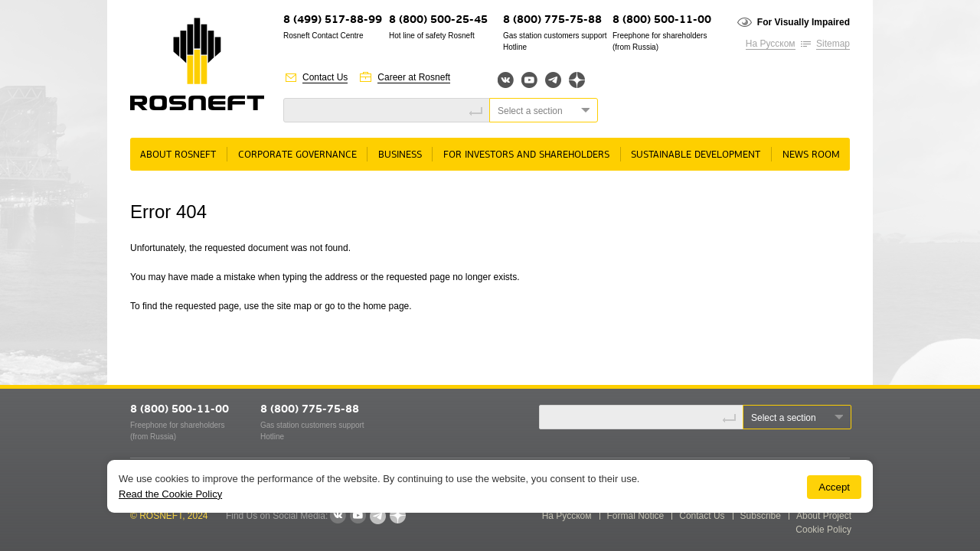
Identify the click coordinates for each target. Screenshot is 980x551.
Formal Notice (636, 516)
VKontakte (338, 516)
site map (294, 306)
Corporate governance (297, 155)
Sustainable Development (696, 155)
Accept (834, 487)
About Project (824, 516)
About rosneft (178, 155)
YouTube (529, 80)
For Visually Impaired (804, 22)
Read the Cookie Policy (170, 494)
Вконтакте (506, 80)
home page (386, 306)
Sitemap (833, 44)
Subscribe (761, 516)
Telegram (553, 80)
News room (811, 155)
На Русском (771, 44)
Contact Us (325, 77)
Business (400, 155)
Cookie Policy (823, 530)
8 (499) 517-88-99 (333, 20)
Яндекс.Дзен (577, 80)
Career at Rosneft (414, 77)
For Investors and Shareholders (526, 155)
